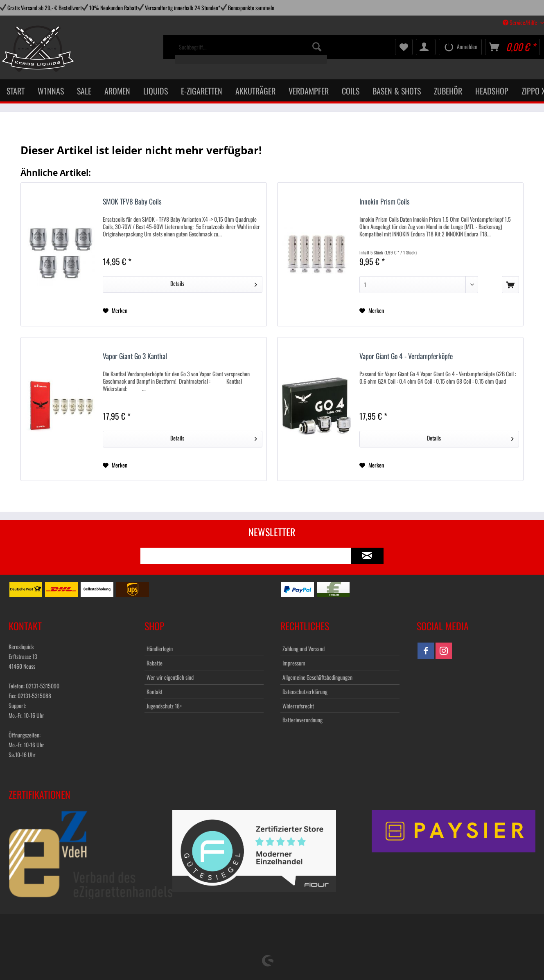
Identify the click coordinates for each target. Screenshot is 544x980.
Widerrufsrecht (298, 706)
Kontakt (155, 691)
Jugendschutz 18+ (164, 706)
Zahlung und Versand (304, 648)
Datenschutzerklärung (305, 691)
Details (214, 283)
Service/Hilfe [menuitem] (520, 22)
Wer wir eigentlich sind (170, 677)
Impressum (294, 663)
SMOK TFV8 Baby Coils (132, 202)
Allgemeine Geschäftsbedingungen (317, 677)
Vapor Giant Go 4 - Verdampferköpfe (406, 356)
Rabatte (155, 663)
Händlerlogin (160, 648)
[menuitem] (251, 51)
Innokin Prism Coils (385, 202)
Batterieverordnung (302, 720)
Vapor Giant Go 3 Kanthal (135, 356)
